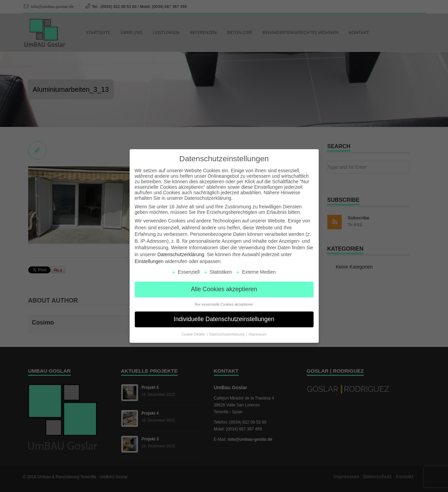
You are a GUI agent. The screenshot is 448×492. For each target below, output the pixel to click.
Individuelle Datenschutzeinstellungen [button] (224, 319)
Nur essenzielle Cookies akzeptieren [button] (224, 304)
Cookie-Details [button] (194, 334)
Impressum (258, 334)
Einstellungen (149, 261)
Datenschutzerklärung (181, 254)
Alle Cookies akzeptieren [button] (224, 289)
